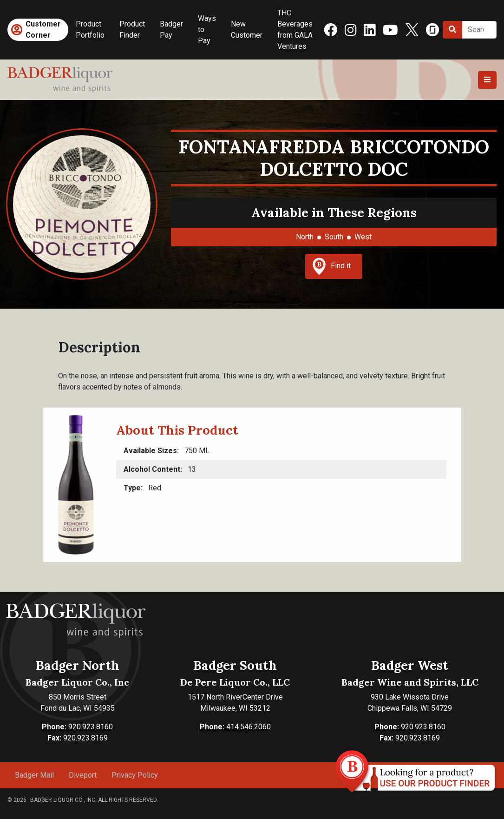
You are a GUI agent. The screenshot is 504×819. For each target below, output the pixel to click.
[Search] (479, 30)
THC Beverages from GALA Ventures (295, 30)
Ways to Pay (207, 30)
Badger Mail (34, 775)
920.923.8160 (77, 727)
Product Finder (132, 30)
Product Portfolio (90, 30)
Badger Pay (171, 30)
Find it (332, 266)
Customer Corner (43, 30)
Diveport (83, 775)
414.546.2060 (235, 727)
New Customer (247, 30)
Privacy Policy (135, 775)
